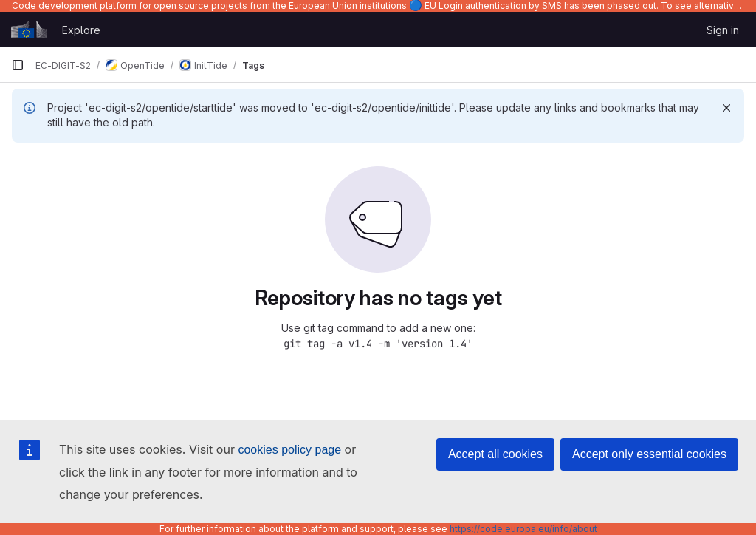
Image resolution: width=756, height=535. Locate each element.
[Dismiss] (726, 108)
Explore (81, 30)
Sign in (723, 30)
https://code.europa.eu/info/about (523, 529)
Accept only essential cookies (649, 454)
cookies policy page (289, 450)
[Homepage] (29, 30)
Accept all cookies (495, 454)
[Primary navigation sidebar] (18, 65)
